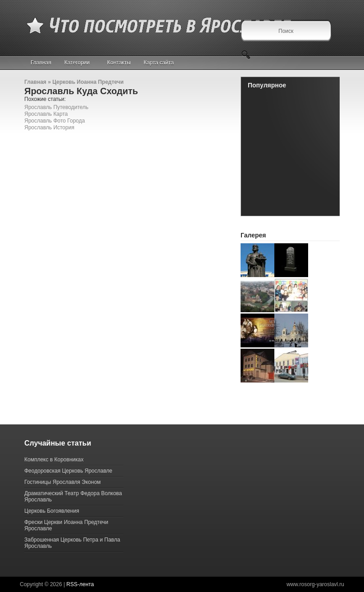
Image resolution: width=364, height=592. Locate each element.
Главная (41, 63)
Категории (81, 63)
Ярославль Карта (46, 114)
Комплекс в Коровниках (54, 460)
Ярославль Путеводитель (56, 107)
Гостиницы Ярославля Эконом (63, 482)
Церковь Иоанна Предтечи (88, 82)
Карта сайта (159, 63)
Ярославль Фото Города (55, 121)
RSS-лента (80, 584)
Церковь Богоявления (52, 511)
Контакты (119, 63)
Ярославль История (49, 128)
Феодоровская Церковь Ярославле (68, 471)
